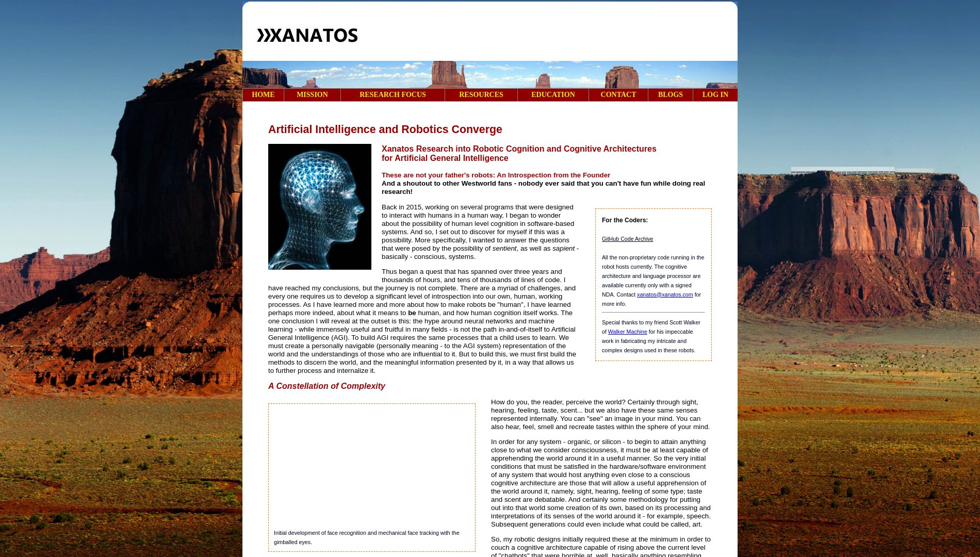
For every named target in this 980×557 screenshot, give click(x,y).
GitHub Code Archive (628, 239)
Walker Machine (628, 332)
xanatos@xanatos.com (665, 294)
